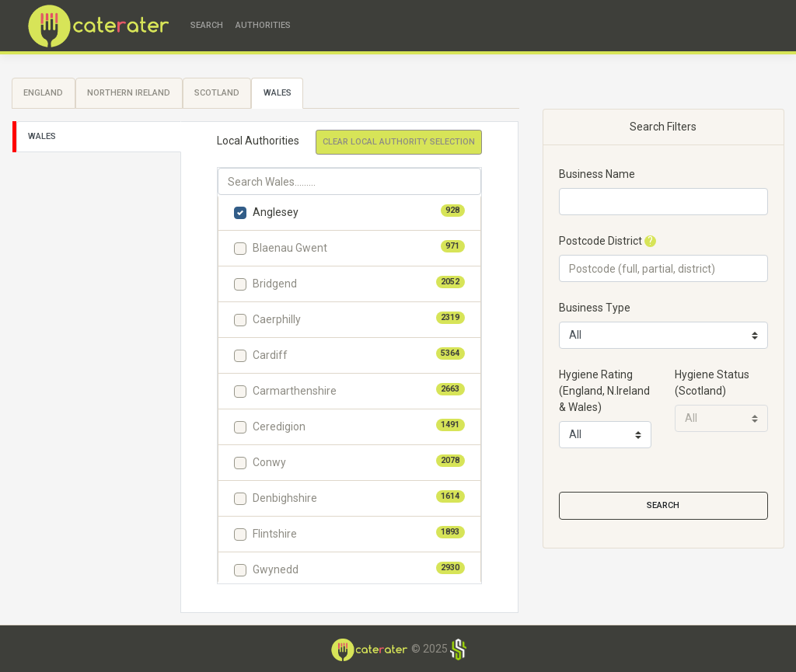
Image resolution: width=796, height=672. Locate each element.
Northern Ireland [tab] (129, 93)
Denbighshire (285, 498)
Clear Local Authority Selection (399, 142)
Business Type (595, 308)
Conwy (269, 462)
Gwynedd (276, 569)
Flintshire (275, 534)
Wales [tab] (278, 93)
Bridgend (275, 284)
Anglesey (276, 212)
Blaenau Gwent (290, 248)
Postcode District (600, 241)
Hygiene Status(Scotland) (712, 383)
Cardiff (270, 355)
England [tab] (43, 93)
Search (207, 25)
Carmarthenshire (295, 391)
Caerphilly (277, 319)
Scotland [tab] (217, 93)
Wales (42, 136)
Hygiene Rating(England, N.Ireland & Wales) (604, 391)
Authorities (263, 25)
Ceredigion (279, 427)
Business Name (597, 174)
